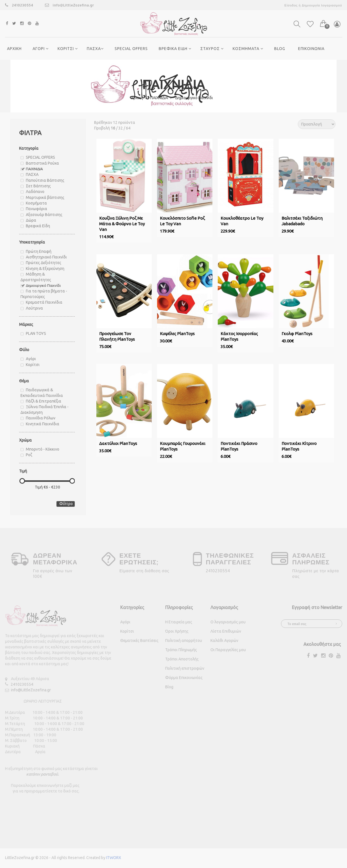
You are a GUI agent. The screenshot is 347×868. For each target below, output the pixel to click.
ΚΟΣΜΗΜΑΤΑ (248, 49)
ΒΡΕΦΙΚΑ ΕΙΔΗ (175, 49)
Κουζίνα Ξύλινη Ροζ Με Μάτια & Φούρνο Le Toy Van (122, 224)
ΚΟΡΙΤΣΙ (68, 49)
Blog (280, 49)
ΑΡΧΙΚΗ (14, 49)
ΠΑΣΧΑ (95, 49)
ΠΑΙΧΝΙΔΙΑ (161, 98)
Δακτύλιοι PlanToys (118, 443)
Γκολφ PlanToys (297, 334)
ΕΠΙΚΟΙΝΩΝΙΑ (311, 49)
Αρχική (139, 98)
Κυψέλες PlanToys (177, 334)
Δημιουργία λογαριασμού (322, 5)
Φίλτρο (66, 504)
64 (128, 128)
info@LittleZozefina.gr (70, 5)
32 (121, 128)
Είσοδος (291, 5)
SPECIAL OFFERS (131, 49)
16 (113, 128)
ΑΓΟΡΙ (41, 49)
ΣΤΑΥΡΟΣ (212, 49)
